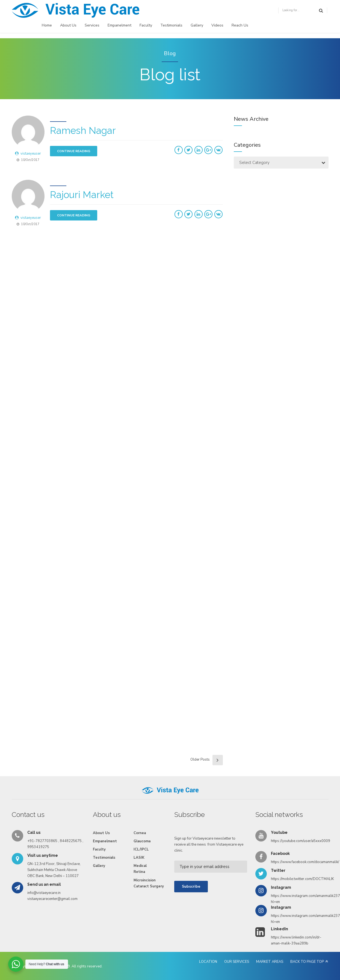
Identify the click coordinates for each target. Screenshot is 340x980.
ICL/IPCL (141, 835)
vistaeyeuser (31, 154)
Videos (217, 25)
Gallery (197, 25)
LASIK (139, 843)
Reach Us (240, 25)
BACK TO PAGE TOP (307, 947)
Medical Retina (140, 854)
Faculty (146, 25)
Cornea (140, 819)
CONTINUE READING (74, 151)
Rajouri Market (82, 193)
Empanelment (119, 25)
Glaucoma (142, 827)
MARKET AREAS (270, 947)
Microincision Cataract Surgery (149, 869)
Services (92, 25)
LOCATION (208, 947)
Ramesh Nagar (83, 130)
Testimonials (171, 25)
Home (47, 25)
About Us (68, 25)
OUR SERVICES (237, 947)
